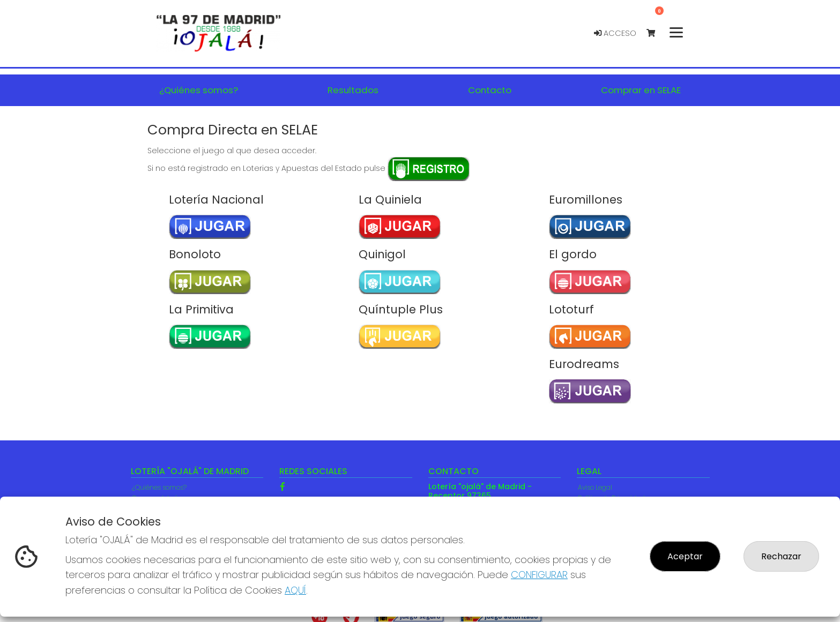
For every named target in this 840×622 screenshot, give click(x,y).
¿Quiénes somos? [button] (199, 90)
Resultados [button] (353, 90)
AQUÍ (295, 590)
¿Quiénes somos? (159, 487)
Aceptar (685, 556)
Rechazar (781, 556)
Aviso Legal (595, 487)
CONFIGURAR (539, 575)
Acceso (615, 33)
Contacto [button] (490, 90)
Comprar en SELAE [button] (641, 90)
